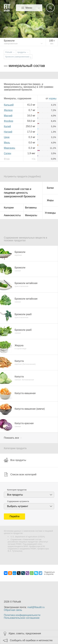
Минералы (31, 215)
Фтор (7, 159)
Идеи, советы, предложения (25, 633)
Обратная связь (13, 610)
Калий (7, 126)
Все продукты (15, 460)
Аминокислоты (12, 215)
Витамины (31, 208)
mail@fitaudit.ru (36, 607)
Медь (7, 143)
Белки (50, 188)
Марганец (10, 148)
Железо (8, 110)
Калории (9, 208)
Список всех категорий (20, 474)
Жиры (50, 200)
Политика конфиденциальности (22, 615)
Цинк (7, 137)
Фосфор (9, 121)
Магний (8, 116)
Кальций (9, 105)
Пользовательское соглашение (22, 618)
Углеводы (50, 213)
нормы (53, 98)
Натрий (8, 132)
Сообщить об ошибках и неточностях (31, 640)
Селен (8, 153)
